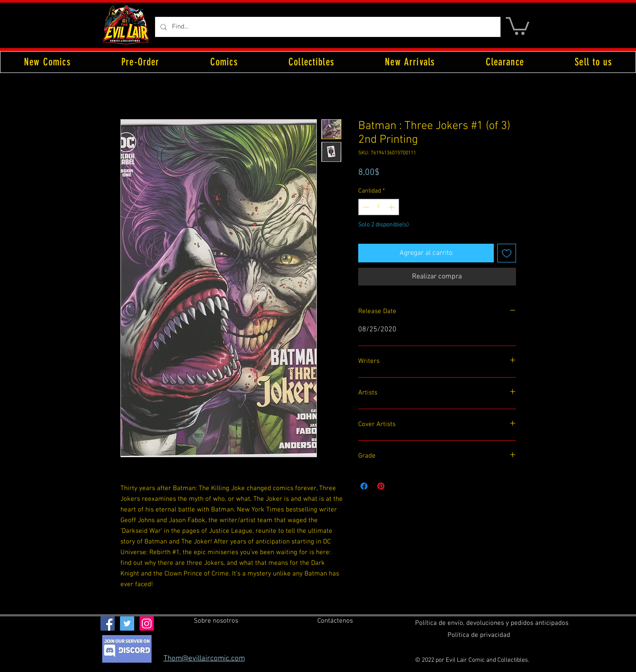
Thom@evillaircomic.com (204, 659)
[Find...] (327, 27)
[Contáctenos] (335, 621)
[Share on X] (398, 486)
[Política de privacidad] (479, 635)
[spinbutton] (379, 207)
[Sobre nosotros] (216, 621)
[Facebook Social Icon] (108, 624)
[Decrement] (365, 207)
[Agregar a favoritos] (507, 253)
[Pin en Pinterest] (381, 486)
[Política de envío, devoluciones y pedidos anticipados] (492, 623)
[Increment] (392, 207)
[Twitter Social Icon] (127, 624)
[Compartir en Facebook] (364, 486)
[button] (518, 25)
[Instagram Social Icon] (147, 624)
